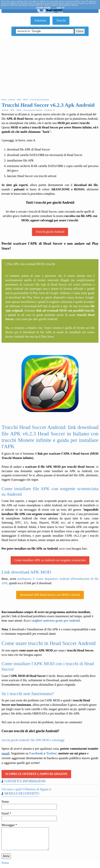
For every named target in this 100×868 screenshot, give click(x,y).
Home (5, 863)
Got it (61, 8)
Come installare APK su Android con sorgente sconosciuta (50, 560)
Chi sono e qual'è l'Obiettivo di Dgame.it (26, 789)
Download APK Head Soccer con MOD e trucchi (50, 595)
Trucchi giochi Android (50, 232)
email (5, 753)
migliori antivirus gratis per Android (56, 621)
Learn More (43, 8)
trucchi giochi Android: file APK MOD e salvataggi (33, 740)
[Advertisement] (50, 66)
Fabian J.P (50, 110)
